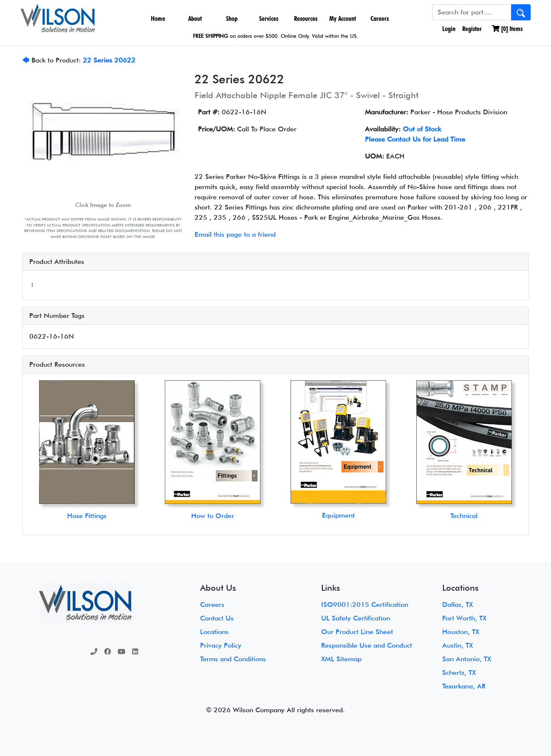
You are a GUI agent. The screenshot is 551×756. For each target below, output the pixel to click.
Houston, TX (461, 632)
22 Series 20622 (109, 60)
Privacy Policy (221, 645)
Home (158, 18)
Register (472, 29)
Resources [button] (306, 18)
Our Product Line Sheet (357, 632)
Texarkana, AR (464, 686)
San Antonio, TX (467, 659)
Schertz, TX (459, 672)
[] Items (507, 29)
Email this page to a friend (235, 234)
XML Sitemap (341, 659)
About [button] (195, 18)
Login (448, 29)
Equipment (338, 515)
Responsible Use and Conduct (367, 645)
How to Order (213, 516)
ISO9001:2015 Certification (365, 605)
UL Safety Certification (356, 618)
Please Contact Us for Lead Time (415, 139)
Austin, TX (458, 645)
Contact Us (217, 618)
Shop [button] (232, 18)
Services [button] (269, 18)
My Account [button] (343, 18)
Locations (214, 632)
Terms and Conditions (233, 659)
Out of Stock (422, 129)
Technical (464, 516)
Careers (380, 18)
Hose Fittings (87, 516)
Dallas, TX (458, 605)
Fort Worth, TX (464, 618)
